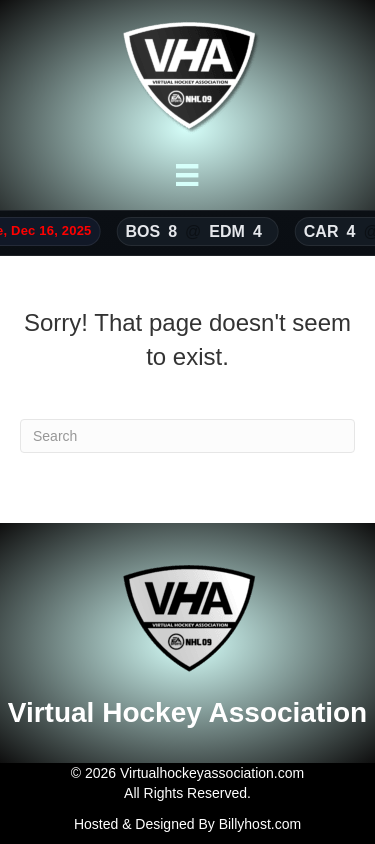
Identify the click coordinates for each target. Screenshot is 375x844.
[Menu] (187, 175)
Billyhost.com (260, 824)
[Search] (187, 436)
